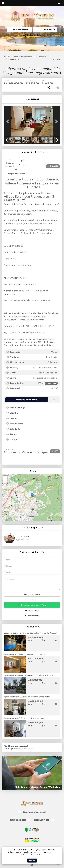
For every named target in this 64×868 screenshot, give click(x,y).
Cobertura (42, 57)
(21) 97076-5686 (23, 540)
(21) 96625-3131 (21, 29)
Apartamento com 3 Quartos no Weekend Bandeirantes (27, 697)
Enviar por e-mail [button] (32, 594)
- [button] (5, 481)
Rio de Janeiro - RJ (28, 57)
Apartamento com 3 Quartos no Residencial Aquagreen (27, 718)
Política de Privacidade (31, 863)
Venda (15, 57)
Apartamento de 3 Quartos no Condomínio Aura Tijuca (27, 654)
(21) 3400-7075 (47, 29)
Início (7, 57)
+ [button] (5, 477)
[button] (8, 121)
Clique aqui (9, 749)
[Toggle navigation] (59, 3)
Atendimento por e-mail (32, 812)
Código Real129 (12, 60)
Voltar (57, 60)
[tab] (11, 99)
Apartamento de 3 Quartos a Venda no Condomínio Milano (28, 675)
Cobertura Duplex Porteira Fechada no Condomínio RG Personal (30, 633)
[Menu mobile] (3, 3)
